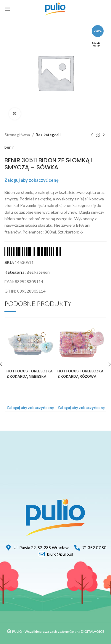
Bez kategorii (48, 135)
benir (9, 147)
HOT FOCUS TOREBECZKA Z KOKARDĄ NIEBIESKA (30, 374)
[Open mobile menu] (7, 9)
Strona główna (18, 135)
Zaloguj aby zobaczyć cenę (32, 180)
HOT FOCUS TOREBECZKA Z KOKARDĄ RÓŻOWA (81, 374)
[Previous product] (92, 135)
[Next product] (104, 135)
